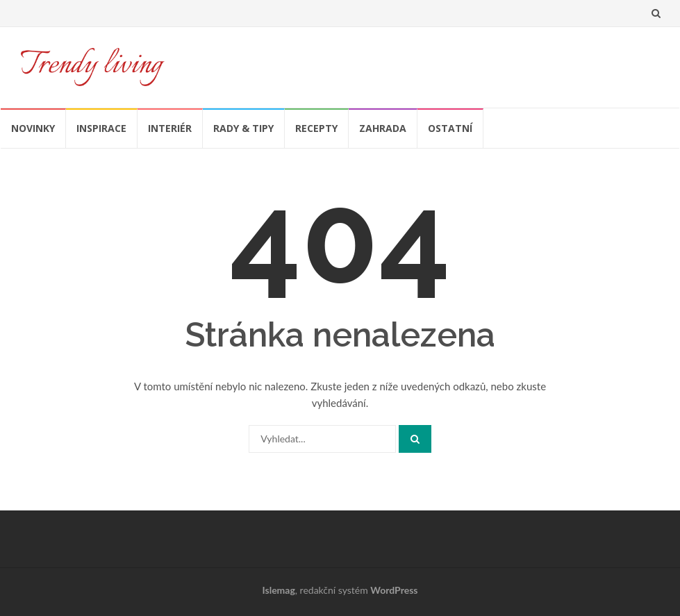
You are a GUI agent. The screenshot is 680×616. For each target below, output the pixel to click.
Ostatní (450, 128)
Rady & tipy (243, 128)
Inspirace (101, 128)
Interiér (170, 128)
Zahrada (383, 128)
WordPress (394, 590)
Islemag (279, 590)
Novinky (33, 128)
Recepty (316, 128)
